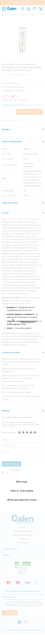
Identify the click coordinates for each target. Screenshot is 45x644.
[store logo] (12, 9)
